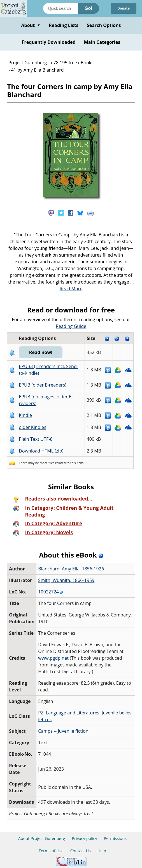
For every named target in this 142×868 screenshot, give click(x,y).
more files (47, 463)
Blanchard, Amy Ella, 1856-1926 (71, 569)
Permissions (115, 838)
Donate (124, 8)
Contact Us (81, 851)
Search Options (104, 25)
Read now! (41, 352)
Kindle (25, 415)
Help (102, 851)
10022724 (50, 592)
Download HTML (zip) (41, 451)
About (31, 25)
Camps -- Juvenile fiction (63, 731)
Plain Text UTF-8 (36, 439)
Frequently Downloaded (49, 42)
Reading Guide (71, 326)
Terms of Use (51, 851)
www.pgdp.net (53, 658)
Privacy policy (84, 838)
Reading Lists (64, 25)
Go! (89, 8)
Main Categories (102, 42)
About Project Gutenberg (42, 838)
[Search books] (60, 8)
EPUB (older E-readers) (42, 385)
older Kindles (32, 427)
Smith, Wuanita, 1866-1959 (66, 580)
